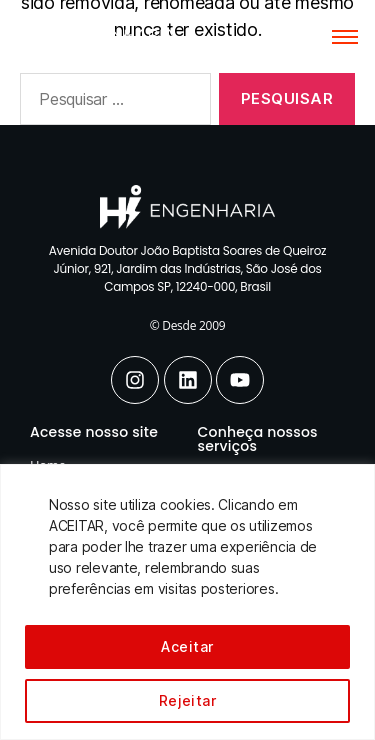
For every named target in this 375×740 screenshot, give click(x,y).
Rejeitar (188, 700)
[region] (187, 602)
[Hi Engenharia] (98, 32)
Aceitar (187, 646)
